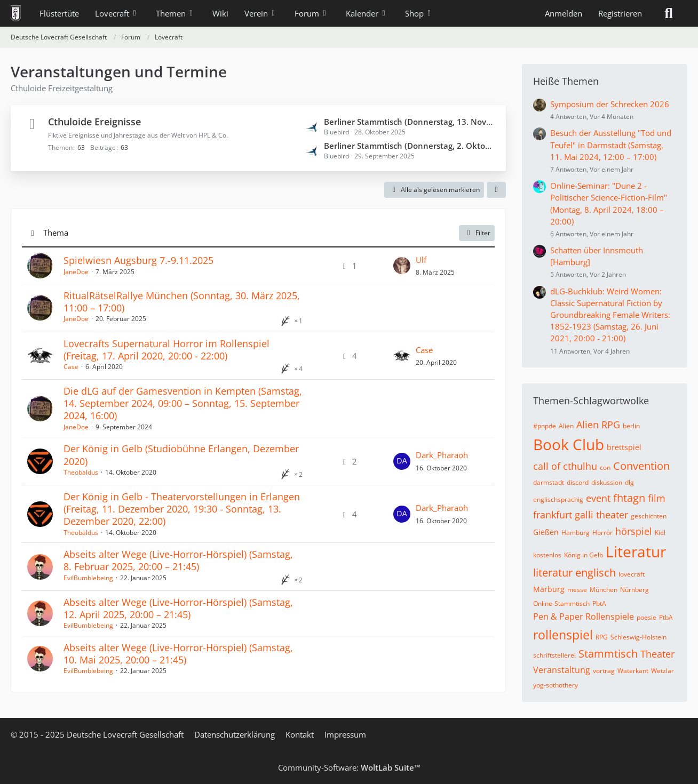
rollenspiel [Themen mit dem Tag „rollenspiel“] (563, 635)
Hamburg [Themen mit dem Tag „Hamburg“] (576, 533)
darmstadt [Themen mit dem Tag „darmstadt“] (549, 482)
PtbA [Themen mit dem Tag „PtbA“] (666, 617)
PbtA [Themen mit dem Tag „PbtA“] (599, 603)
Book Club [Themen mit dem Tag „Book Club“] (569, 444)
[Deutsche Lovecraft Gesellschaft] (16, 13)
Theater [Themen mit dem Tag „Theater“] (657, 654)
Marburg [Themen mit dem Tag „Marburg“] (549, 589)
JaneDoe (76, 272)
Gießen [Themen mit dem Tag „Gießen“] (546, 532)
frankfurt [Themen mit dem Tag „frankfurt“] (553, 515)
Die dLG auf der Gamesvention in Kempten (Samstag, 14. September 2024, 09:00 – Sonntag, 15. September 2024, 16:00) (183, 403)
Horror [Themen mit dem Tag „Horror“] (602, 533)
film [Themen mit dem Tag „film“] (657, 498)
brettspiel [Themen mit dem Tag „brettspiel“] (624, 447)
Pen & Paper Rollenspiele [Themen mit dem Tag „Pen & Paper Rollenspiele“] (584, 617)
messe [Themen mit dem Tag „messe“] (577, 590)
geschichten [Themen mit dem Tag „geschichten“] (649, 516)
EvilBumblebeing (88, 578)
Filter (477, 233)
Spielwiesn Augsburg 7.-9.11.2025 (138, 260)
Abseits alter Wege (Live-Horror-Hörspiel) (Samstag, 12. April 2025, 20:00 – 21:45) (178, 608)
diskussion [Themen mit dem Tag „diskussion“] (607, 482)
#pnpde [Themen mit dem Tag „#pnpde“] (545, 426)
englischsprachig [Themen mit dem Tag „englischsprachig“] (558, 499)
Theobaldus (81, 472)
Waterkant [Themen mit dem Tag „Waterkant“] (633, 671)
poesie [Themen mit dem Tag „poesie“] (647, 617)
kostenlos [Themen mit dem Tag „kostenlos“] (547, 555)
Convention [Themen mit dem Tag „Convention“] (641, 466)
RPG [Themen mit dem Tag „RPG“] (602, 637)
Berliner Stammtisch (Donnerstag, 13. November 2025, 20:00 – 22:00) (410, 122)
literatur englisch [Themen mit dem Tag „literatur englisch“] (574, 573)
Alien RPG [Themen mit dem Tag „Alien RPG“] (598, 425)
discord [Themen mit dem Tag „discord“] (578, 482)
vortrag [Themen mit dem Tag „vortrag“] (604, 671)
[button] (496, 190)
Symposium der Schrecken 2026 (610, 104)
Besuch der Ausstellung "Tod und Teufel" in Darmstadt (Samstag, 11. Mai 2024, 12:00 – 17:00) (611, 145)
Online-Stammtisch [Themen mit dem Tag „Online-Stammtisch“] (561, 603)
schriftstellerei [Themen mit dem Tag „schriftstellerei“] (554, 655)
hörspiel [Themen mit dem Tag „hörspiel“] (634, 531)
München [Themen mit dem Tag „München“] (604, 590)
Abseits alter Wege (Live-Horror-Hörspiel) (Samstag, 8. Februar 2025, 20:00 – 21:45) (178, 560)
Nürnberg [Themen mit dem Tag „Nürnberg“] (634, 590)
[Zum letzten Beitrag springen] (402, 266)
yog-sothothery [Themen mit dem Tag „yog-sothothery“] (556, 685)
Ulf (421, 260)
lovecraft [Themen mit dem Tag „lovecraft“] (632, 574)
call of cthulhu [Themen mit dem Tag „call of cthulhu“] (565, 466)
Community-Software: (349, 767)
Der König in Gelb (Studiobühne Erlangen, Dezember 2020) (181, 455)
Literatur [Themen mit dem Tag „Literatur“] (636, 551)
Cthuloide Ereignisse (94, 122)
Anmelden (564, 13)
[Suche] (669, 13)
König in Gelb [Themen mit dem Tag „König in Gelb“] (584, 555)
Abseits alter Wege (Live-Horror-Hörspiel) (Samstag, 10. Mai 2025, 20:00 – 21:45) (178, 654)
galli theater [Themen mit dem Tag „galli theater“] (601, 515)
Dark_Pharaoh (442, 455)
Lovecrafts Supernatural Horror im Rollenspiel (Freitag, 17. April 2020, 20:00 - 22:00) (166, 350)
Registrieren (620, 13)
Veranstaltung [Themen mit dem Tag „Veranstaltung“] (562, 670)
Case (71, 367)
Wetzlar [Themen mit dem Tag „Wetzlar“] (663, 671)
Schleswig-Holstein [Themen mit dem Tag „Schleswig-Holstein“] (638, 637)
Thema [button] (56, 233)
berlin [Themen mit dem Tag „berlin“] (631, 426)
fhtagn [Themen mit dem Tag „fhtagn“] (629, 498)
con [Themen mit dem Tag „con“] (605, 467)
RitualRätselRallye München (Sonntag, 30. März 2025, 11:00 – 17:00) (182, 302)
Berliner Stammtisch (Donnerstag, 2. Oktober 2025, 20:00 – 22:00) (410, 146)
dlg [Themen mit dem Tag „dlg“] (629, 482)
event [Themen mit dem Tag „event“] (598, 498)
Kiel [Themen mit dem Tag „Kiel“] (660, 533)
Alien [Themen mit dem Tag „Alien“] (566, 426)
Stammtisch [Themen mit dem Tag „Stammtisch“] (608, 654)
